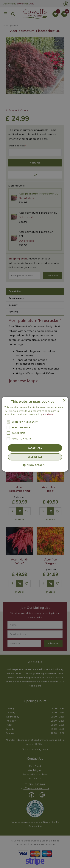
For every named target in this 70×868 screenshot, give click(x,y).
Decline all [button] (35, 457)
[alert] (35, 434)
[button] (35, 465)
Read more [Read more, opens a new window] (49, 415)
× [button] (64, 400)
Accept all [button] (35, 448)
